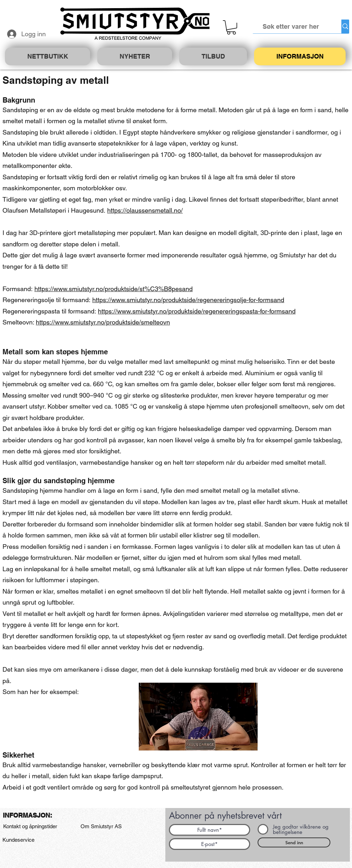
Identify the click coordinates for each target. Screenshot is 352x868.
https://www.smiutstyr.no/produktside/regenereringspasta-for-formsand (197, 311)
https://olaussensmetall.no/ (145, 210)
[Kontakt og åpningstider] (30, 826)
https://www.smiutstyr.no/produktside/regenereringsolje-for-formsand (188, 300)
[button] (231, 27)
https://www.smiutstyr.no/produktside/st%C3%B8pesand (114, 289)
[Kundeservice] (18, 840)
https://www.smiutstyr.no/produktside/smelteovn (103, 322)
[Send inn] (294, 842)
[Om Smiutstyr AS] (101, 826)
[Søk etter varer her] (291, 26)
